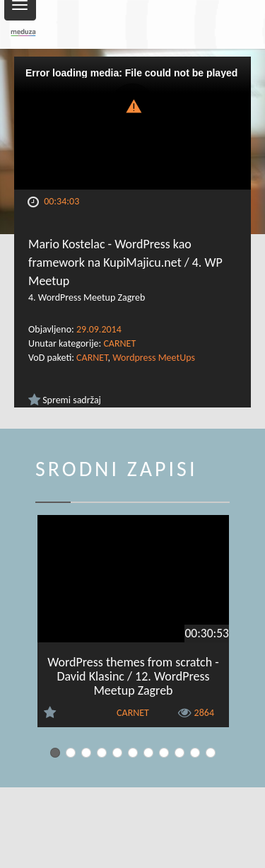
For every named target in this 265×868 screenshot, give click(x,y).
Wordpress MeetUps (154, 358)
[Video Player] (132, 123)
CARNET (119, 343)
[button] (133, 105)
